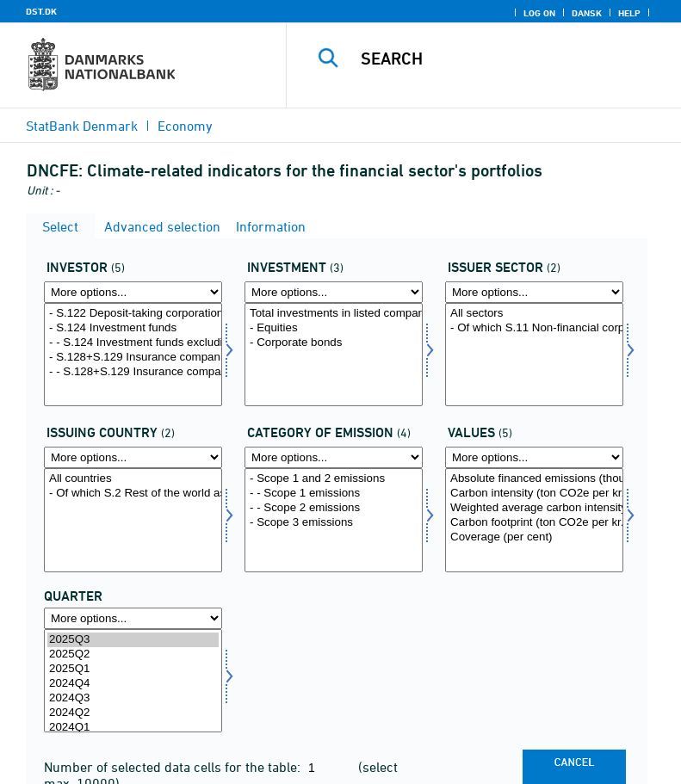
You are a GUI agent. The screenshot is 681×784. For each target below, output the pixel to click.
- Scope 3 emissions (334, 523)
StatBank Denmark (82, 126)
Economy (185, 126)
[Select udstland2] (133, 520)
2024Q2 (133, 713)
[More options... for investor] (133, 292)
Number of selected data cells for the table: (174, 767)
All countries (133, 479)
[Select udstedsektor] (534, 355)
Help (629, 13)
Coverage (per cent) (534, 537)
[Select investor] (133, 355)
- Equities (334, 328)
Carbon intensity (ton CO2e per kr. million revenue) (534, 494)
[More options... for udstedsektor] (534, 292)
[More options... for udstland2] (133, 457)
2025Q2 (133, 654)
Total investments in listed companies (334, 314)
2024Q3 (133, 698)
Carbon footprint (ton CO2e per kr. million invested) (534, 523)
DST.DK (41, 11)
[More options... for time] (133, 618)
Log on (539, 13)
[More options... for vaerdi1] (534, 457)
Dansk (587, 13)
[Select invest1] (334, 355)
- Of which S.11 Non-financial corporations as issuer (534, 328)
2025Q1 (133, 669)
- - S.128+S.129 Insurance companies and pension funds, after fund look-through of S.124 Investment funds (133, 372)
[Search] (510, 59)
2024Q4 (133, 684)
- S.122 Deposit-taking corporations (133, 314)
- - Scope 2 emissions (334, 508)
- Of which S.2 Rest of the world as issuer (133, 494)
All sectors (534, 314)
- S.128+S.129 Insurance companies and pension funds (133, 358)
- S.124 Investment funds (133, 328)
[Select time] (133, 681)
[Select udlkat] (334, 520)
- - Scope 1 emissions (334, 494)
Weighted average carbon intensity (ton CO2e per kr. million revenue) (534, 508)
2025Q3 (133, 640)
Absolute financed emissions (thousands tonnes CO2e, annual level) (534, 479)
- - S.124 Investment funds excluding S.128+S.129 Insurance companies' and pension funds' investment (133, 343)
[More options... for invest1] (334, 292)
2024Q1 (133, 728)
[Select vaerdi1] (534, 520)
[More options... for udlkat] (334, 457)
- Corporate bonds (334, 343)
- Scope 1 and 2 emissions (334, 479)
